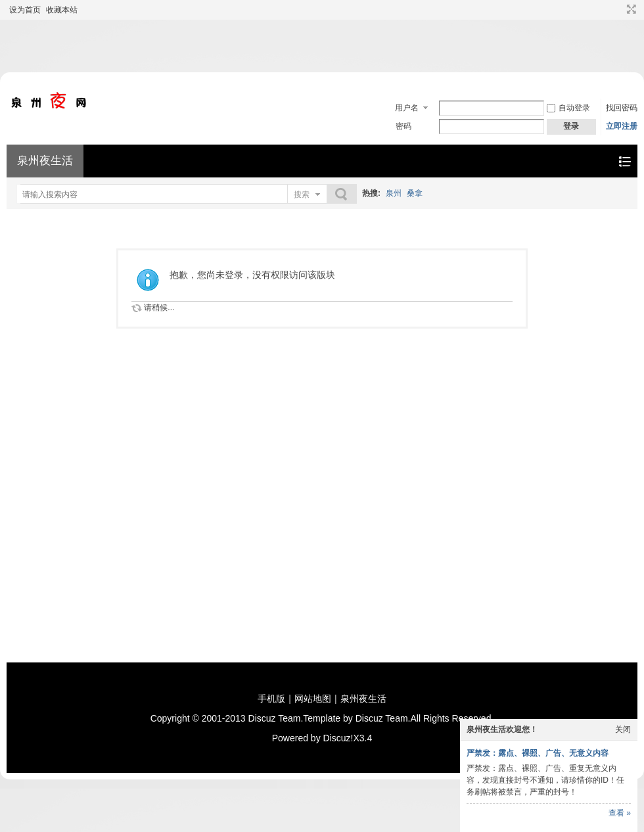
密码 (403, 126)
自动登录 (568, 108)
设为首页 (25, 10)
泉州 (394, 193)
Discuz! (338, 738)
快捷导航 (625, 161)
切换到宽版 (630, 9)
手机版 (271, 699)
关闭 (623, 729)
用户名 (407, 108)
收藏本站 (62, 10)
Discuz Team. (276, 718)
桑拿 (415, 193)
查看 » (620, 813)
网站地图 (313, 699)
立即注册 (622, 126)
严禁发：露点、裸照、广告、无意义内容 (538, 753)
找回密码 (622, 108)
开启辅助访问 (619, 9)
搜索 (302, 195)
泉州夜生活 (45, 161)
